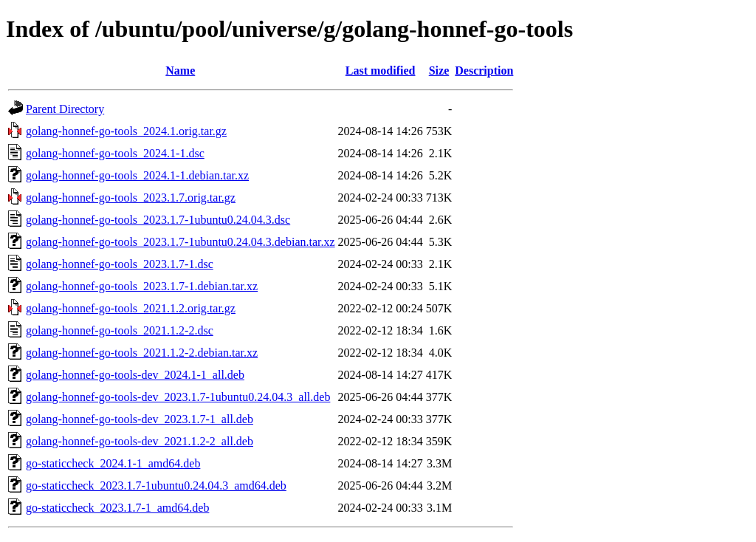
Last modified (381, 71)
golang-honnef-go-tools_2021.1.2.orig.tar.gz (131, 308)
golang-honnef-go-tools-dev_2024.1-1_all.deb (135, 375)
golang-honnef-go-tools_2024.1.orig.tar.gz (126, 131)
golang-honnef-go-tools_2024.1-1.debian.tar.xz (137, 175)
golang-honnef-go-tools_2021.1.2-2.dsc (120, 330)
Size (439, 71)
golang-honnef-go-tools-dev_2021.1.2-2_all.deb (140, 441)
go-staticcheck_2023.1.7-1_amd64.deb (117, 508)
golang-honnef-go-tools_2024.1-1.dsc (115, 153)
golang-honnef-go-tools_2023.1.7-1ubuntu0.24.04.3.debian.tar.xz (181, 242)
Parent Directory (65, 109)
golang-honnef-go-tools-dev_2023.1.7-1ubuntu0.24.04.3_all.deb (178, 397)
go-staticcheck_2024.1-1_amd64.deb (113, 463)
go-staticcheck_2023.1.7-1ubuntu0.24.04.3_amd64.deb (156, 486)
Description (484, 71)
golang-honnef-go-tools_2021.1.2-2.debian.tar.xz (142, 353)
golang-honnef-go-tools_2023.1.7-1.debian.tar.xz (142, 286)
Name (180, 71)
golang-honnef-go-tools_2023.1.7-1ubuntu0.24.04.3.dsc (158, 220)
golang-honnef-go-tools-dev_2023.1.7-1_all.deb (140, 419)
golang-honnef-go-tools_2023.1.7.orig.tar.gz (131, 198)
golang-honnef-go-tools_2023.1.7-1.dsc (120, 264)
